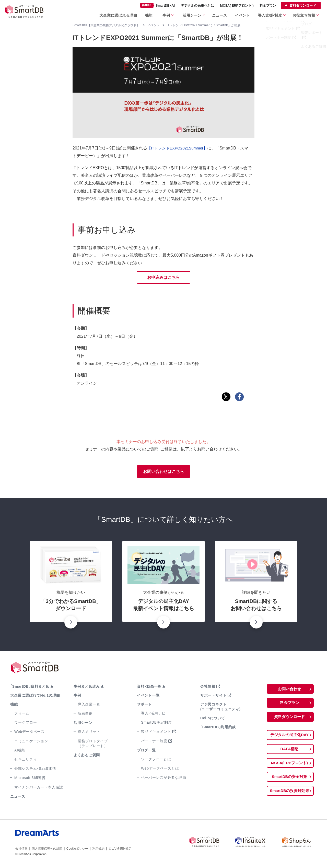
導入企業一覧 (89, 706)
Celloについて (213, 719)
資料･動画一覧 (149, 687)
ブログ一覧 (146, 751)
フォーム (22, 714)
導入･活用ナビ (153, 714)
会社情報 (208, 687)
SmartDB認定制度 (156, 724)
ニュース (18, 797)
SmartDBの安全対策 (289, 780)
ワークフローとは (156, 760)
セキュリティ (26, 761)
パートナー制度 (154, 742)
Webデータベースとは (160, 770)
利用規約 (98, 850)
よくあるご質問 (87, 756)
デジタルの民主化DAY (289, 737)
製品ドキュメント (156, 733)
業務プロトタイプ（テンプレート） (93, 744)
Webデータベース (30, 733)
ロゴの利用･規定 (120, 850)
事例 (77, 696)
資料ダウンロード (289, 719)
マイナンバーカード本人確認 (39, 788)
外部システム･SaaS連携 (35, 770)
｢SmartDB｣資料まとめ (30, 687)
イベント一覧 (148, 696)
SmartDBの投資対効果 (289, 794)
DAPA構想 (289, 751)
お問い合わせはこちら (163, 472)
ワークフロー (26, 724)
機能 (14, 706)
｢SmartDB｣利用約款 (218, 728)
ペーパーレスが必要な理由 (163, 779)
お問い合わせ (289, 690)
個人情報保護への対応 (47, 850)
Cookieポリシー (77, 850)
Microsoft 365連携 (30, 779)
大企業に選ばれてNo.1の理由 (35, 696)
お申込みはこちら (163, 278)
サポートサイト (213, 696)
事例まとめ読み (87, 687)
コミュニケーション (31, 742)
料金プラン (289, 704)
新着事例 (85, 715)
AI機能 (20, 751)
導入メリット (89, 733)
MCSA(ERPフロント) (290, 766)
